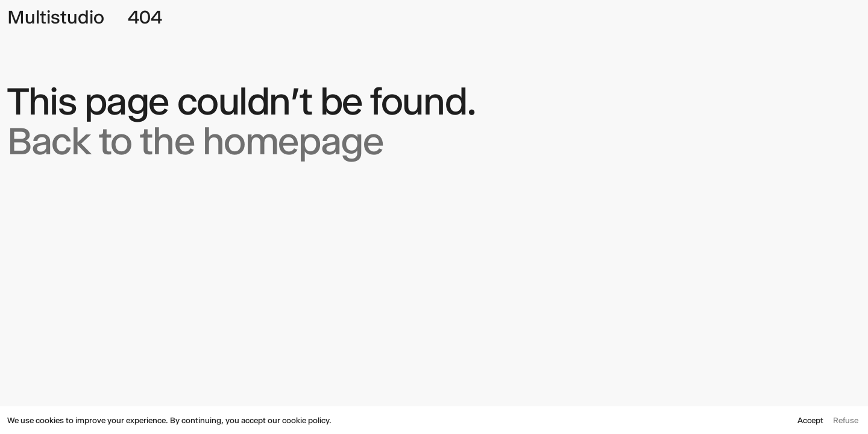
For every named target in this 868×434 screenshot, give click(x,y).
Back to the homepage (195, 141)
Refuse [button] (846, 420)
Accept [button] (810, 420)
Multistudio (56, 17)
